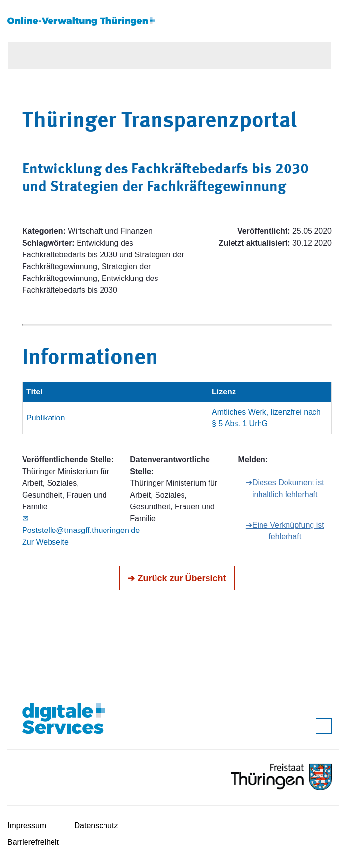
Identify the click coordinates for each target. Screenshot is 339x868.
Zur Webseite (45, 542)
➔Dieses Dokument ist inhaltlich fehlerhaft (285, 489)
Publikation (46, 418)
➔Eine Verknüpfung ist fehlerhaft (285, 531)
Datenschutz (96, 826)
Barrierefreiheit (33, 842)
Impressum (27, 826)
